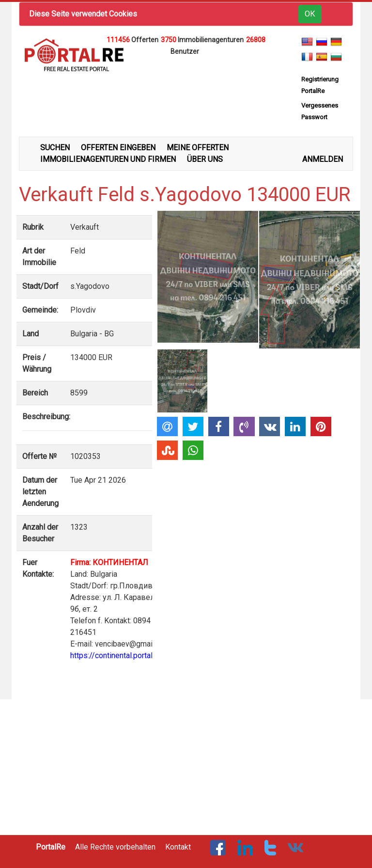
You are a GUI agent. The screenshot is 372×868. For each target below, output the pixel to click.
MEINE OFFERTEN (198, 148)
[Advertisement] (186, 72)
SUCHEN (55, 148)
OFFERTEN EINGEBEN (118, 148)
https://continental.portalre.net (121, 655)
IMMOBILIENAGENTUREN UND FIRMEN (108, 159)
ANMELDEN (323, 159)
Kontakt (178, 847)
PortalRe (51, 847)
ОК (310, 14)
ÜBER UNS (205, 159)
